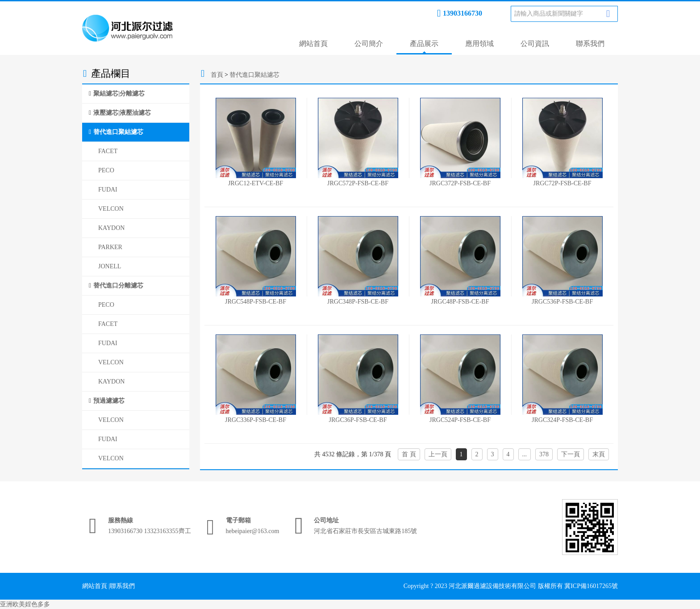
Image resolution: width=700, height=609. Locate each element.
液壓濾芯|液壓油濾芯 (122, 113)
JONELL (110, 266)
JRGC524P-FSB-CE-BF (460, 420)
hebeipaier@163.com (253, 531)
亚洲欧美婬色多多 (25, 604)
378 (544, 454)
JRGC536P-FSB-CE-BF (562, 302)
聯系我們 (590, 44)
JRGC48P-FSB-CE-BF (460, 302)
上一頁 (438, 454)
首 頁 (409, 454)
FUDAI (108, 190)
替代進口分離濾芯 (118, 286)
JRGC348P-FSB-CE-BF (358, 302)
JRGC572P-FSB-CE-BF (358, 183)
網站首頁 (313, 44)
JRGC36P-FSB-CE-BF (358, 420)
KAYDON (111, 228)
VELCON (111, 209)
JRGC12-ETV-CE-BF (256, 183)
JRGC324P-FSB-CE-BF (562, 420)
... (525, 454)
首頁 (217, 75)
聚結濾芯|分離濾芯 (119, 94)
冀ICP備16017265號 (591, 586)
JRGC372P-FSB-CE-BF (460, 183)
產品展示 (424, 44)
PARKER (110, 247)
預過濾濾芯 (109, 401)
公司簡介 (369, 44)
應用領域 (479, 44)
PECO (106, 170)
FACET (108, 151)
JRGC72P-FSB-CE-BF (562, 183)
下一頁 (571, 454)
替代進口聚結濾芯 (118, 132)
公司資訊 (535, 44)
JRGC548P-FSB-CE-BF (256, 302)
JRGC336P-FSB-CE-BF (256, 420)
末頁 (599, 454)
